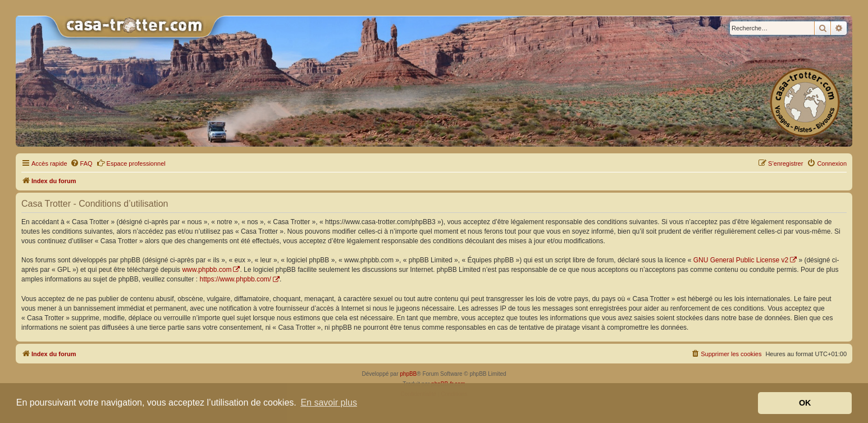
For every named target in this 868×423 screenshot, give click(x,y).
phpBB (408, 374)
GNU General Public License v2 (741, 260)
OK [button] (805, 403)
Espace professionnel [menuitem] (131, 163)
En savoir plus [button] (329, 402)
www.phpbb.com (207, 270)
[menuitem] (81, 163)
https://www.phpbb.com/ (236, 279)
